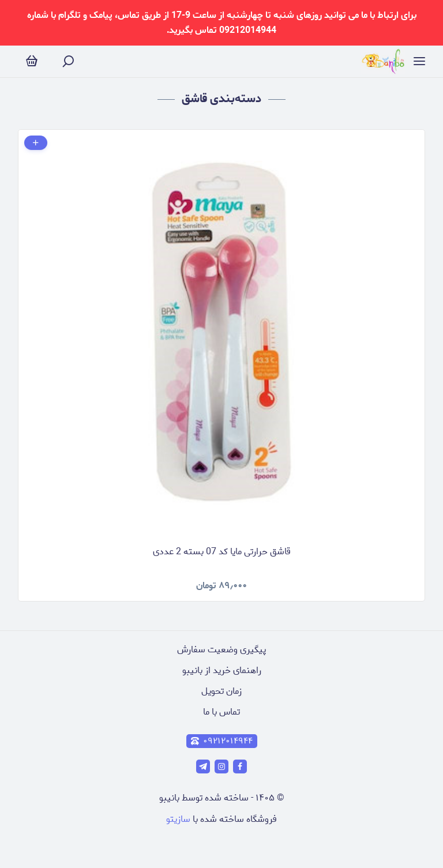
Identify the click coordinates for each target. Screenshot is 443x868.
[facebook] (240, 766)
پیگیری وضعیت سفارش (221, 650)
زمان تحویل (221, 691)
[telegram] (203, 766)
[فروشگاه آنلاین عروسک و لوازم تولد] (383, 61)
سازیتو (178, 819)
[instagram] (221, 766)
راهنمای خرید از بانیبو (222, 670)
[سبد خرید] (32, 61)
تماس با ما (221, 712)
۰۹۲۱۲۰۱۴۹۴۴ (222, 741)
